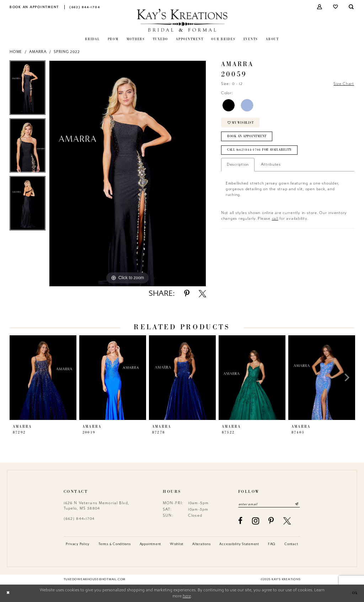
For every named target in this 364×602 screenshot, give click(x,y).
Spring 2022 (67, 52)
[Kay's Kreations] (182, 20)
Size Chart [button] (344, 84)
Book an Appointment (247, 136)
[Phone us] (85, 7)
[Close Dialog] (8, 593)
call (275, 219)
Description (238, 164)
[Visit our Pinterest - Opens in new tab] (271, 521)
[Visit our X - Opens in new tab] (287, 521)
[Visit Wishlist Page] (336, 7)
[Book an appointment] (34, 7)
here (187, 596)
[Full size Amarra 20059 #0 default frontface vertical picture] (128, 174)
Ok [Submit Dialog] (355, 593)
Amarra (38, 52)
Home (16, 52)
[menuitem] (34, 7)
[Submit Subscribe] (297, 504)
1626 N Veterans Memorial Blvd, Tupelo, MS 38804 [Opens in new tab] (97, 505)
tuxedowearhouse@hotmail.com (95, 579)
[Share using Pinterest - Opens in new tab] (187, 294)
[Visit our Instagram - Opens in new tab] (256, 521)
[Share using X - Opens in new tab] (202, 294)
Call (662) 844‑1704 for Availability (259, 150)
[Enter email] (269, 504)
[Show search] (352, 7)
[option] (28, 89)
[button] (320, 7)
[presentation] (43, 378)
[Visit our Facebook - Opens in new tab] (240, 521)
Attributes (271, 164)
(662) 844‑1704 (79, 519)
